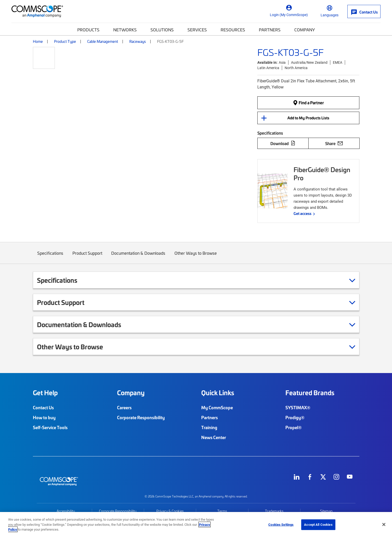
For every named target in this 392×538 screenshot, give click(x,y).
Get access (302, 213)
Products (88, 30)
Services (197, 30)
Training (209, 427)
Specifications (50, 257)
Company (305, 30)
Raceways (138, 41)
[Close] (384, 524)
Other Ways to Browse (196, 257)
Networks (125, 30)
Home (38, 41)
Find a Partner (308, 103)
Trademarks (274, 511)
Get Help (45, 393)
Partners (270, 30)
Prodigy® (295, 417)
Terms (222, 511)
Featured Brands (310, 393)
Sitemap (326, 511)
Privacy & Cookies (170, 511)
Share (334, 143)
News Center (214, 437)
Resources (233, 30)
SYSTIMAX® (298, 407)
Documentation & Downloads (138, 257)
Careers (124, 407)
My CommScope (217, 407)
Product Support (87, 257)
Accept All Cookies (318, 524)
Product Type (65, 41)
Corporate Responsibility (141, 417)
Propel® (294, 427)
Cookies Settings (281, 524)
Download (283, 143)
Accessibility (66, 511)
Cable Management (103, 41)
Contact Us (43, 407)
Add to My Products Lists (308, 118)
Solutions (162, 30)
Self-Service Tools (50, 427)
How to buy (44, 417)
